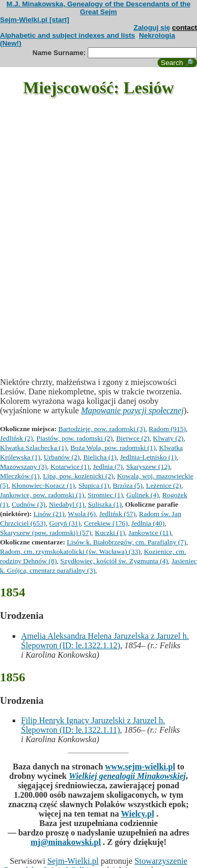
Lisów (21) (49, 514)
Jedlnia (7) (108, 467)
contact (185, 28)
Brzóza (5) (128, 485)
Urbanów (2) (61, 457)
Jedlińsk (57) (117, 514)
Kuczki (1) (110, 533)
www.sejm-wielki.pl (140, 767)
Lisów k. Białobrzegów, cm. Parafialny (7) (126, 542)
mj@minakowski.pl (66, 842)
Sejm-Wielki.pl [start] (35, 20)
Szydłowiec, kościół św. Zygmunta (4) (114, 561)
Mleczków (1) (20, 476)
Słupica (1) (94, 485)
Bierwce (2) (133, 438)
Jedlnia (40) (148, 523)
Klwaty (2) (168, 438)
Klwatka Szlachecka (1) (33, 448)
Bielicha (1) (100, 457)
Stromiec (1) (105, 495)
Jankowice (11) (150, 533)
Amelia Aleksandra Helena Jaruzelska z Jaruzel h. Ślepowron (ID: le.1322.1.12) (105, 641)
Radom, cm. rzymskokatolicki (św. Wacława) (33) (70, 551)
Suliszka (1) (105, 504)
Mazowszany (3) (23, 467)
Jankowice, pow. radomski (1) (42, 495)
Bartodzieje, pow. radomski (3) (102, 429)
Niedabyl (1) (67, 504)
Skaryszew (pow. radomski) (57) (46, 533)
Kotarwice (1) (70, 467)
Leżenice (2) (164, 485)
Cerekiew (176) (106, 523)
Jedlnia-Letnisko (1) (148, 457)
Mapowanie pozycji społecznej (132, 410)
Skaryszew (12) (148, 467)
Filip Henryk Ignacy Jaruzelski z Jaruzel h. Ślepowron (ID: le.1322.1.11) (93, 725)
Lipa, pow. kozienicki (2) (78, 476)
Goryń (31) (65, 523)
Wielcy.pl (137, 814)
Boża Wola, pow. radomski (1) (113, 448)
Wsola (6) (82, 514)
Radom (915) (167, 429)
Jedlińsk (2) (17, 438)
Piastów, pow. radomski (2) (74, 438)
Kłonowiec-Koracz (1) (43, 485)
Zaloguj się (152, 28)
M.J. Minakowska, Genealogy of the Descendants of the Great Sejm (98, 8)
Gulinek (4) (143, 495)
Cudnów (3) (28, 504)
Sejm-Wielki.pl (73, 861)
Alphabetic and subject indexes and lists (68, 35)
